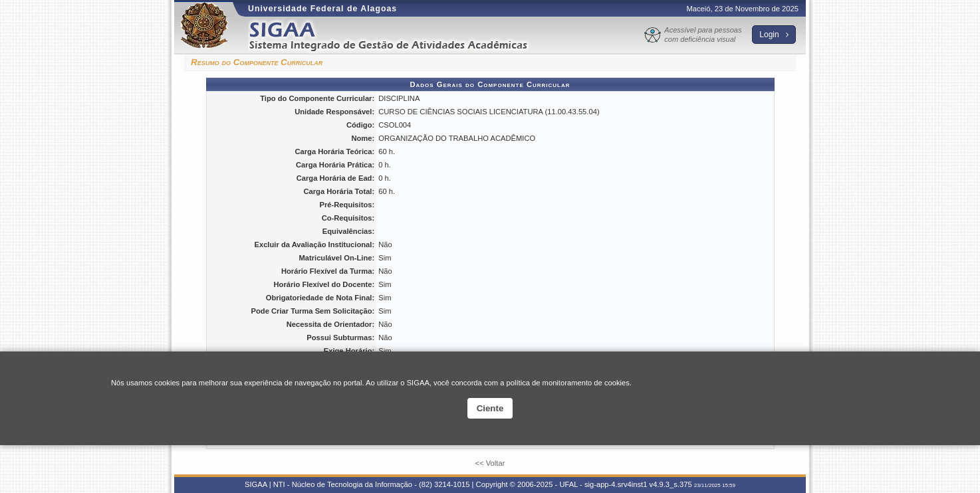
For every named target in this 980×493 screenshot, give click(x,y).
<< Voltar (490, 463)
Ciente (490, 408)
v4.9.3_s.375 (671, 484)
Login (774, 35)
